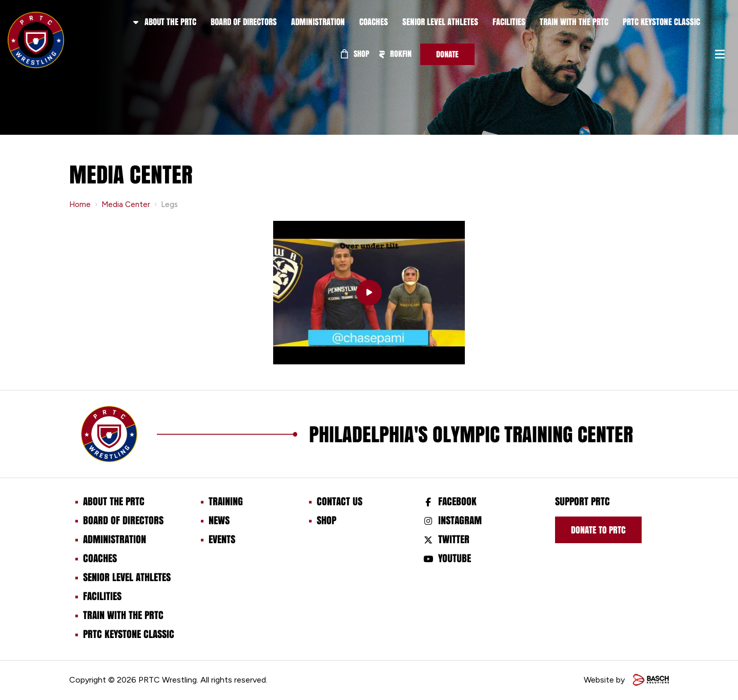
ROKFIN (395, 54)
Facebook (457, 501)
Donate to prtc (598, 530)
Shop (355, 54)
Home (80, 204)
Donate (447, 54)
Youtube (455, 558)
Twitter (454, 539)
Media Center (126, 204)
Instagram (460, 520)
